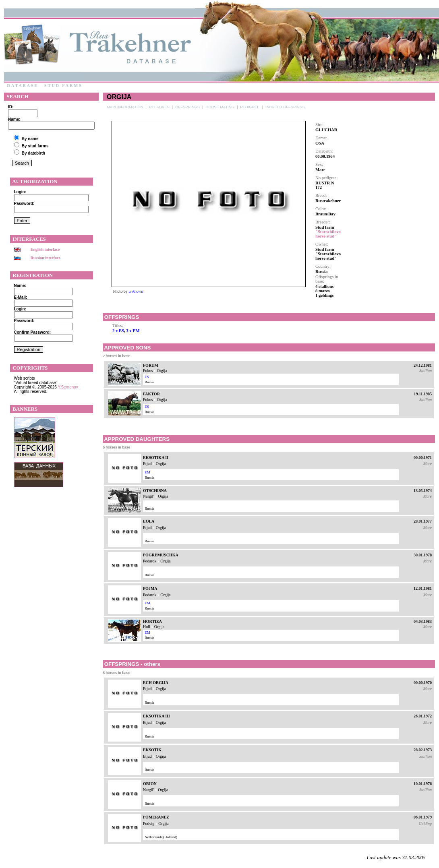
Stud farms (63, 86)
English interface (45, 249)
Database (23, 86)
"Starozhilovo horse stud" (328, 234)
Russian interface (46, 258)
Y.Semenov (68, 387)
